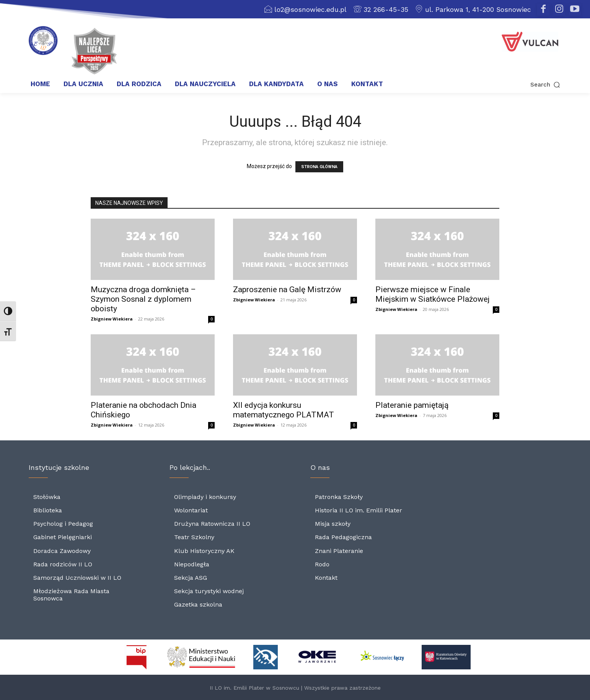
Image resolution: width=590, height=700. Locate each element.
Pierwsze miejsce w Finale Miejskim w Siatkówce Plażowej (433, 294)
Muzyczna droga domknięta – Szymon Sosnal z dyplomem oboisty (143, 299)
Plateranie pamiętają (412, 405)
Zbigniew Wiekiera (112, 319)
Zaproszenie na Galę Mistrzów (287, 289)
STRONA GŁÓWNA (319, 167)
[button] (509, 84)
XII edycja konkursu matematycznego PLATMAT (284, 410)
